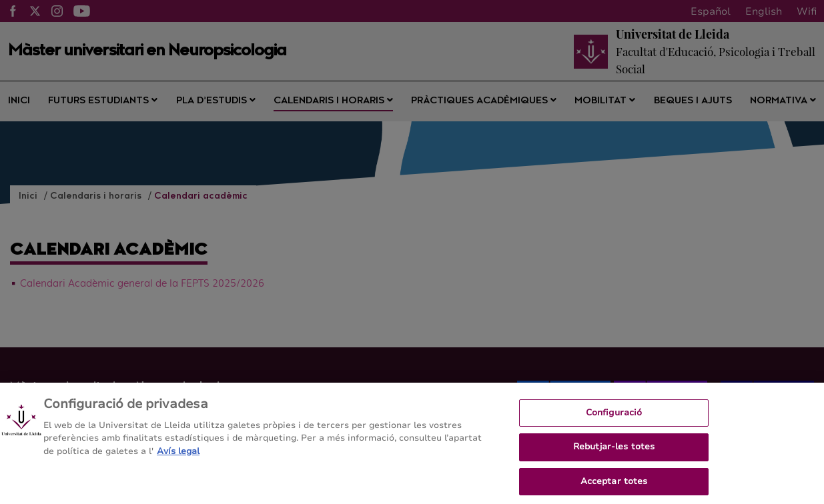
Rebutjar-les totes (614, 453)
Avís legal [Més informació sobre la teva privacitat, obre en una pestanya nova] (178, 457)
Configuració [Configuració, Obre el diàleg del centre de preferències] (614, 419)
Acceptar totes (614, 487)
